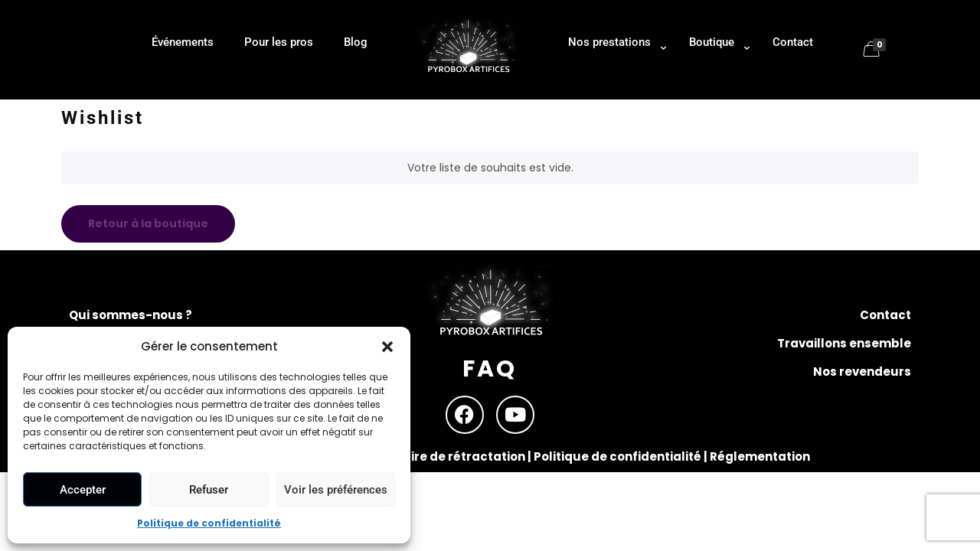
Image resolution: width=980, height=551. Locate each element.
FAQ (490, 369)
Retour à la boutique (148, 223)
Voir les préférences (336, 490)
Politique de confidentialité (209, 523)
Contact (885, 315)
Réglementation (760, 456)
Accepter (83, 490)
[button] (387, 347)
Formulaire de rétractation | (446, 456)
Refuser (209, 490)
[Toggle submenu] (613, 92)
